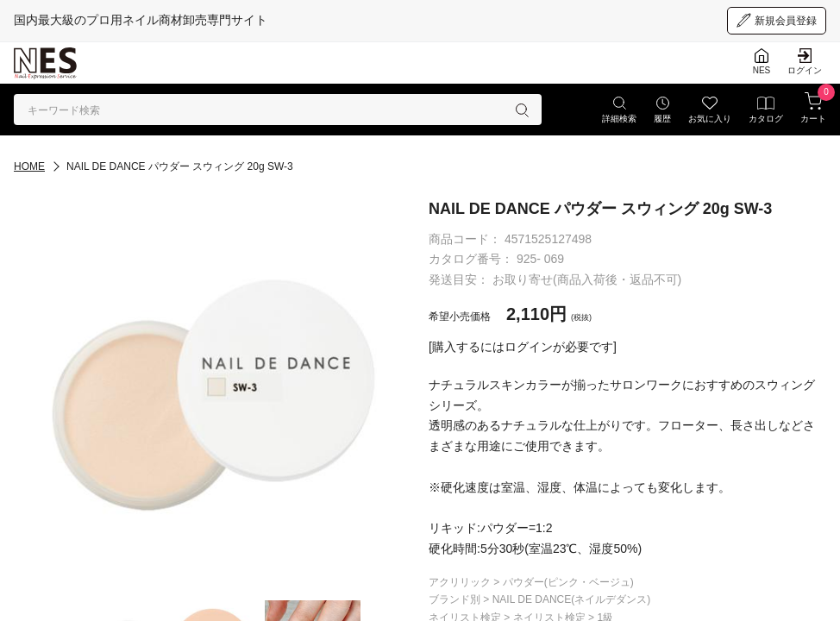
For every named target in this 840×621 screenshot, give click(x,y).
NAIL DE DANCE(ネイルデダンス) (572, 599)
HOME (29, 166)
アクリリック (461, 582)
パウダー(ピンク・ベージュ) (568, 582)
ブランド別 (456, 599)
